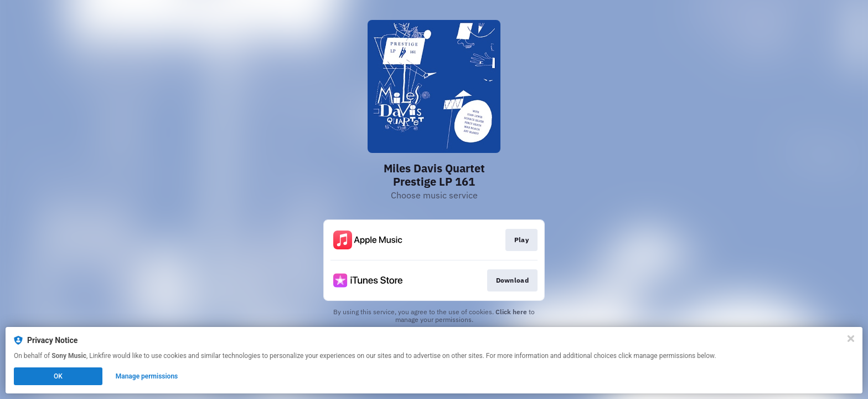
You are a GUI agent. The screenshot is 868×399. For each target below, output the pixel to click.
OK (58, 376)
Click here (511, 312)
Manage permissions (147, 376)
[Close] (851, 339)
